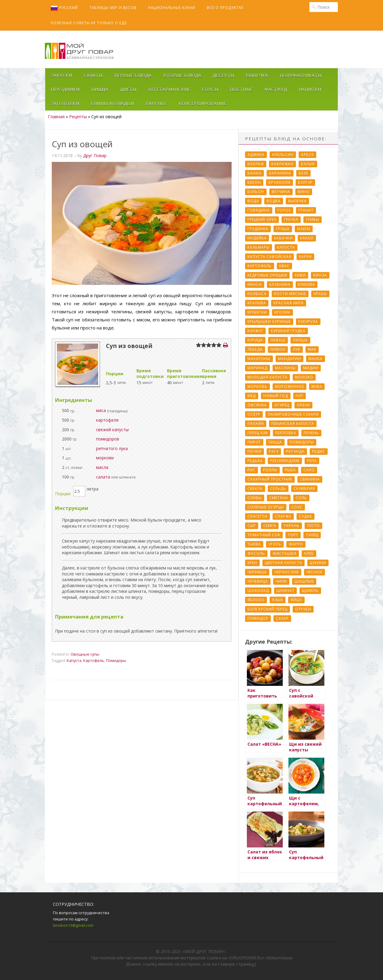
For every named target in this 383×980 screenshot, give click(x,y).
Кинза (320, 275)
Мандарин (289, 359)
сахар (282, 618)
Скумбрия (304, 489)
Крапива (257, 303)
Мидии (311, 368)
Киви (300, 275)
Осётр (254, 414)
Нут (300, 396)
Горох (284, 210)
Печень (311, 433)
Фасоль (256, 553)
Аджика (256, 155)
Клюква (307, 284)
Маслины (285, 368)
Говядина (259, 210)
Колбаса (257, 294)
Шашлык (304, 581)
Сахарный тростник (270, 479)
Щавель (310, 591)
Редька (255, 461)
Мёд (252, 396)
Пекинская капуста (293, 424)
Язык (278, 600)
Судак (306, 516)
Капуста (74, 660)
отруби (303, 609)
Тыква (254, 544)
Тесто (313, 526)
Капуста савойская (269, 257)
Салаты (93, 75)
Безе (303, 173)
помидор (258, 618)
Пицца (100, 89)
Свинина (310, 479)
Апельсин (283, 155)
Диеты (128, 89)
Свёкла (255, 489)
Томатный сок (264, 535)
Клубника (280, 284)
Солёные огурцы (266, 507)
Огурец (282, 405)
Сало (309, 470)
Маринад (257, 368)
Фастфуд (276, 89)
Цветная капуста (284, 563)
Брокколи (279, 182)
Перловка (286, 433)
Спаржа (283, 516)
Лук (297, 349)
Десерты (224, 75)
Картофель (94, 660)
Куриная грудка (288, 331)
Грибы (313, 219)
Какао (307, 238)
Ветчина (281, 192)
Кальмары (259, 247)
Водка (274, 201)
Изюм (304, 229)
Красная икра (289, 303)
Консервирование (203, 103)
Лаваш (278, 340)
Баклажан (282, 164)
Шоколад (258, 591)
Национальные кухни (172, 7)
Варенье (156, 103)
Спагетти (257, 516)
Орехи (303, 405)
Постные (241, 89)
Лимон (278, 349)
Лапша (300, 340)
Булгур (305, 182)
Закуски (61, 75)
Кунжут (255, 331)
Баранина (280, 173)
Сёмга (270, 526)
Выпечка (257, 75)
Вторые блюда (182, 75)
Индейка (257, 238)
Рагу (274, 451)
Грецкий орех (262, 219)
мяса (101, 410)
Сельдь (278, 489)
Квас (284, 266)
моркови (105, 458)
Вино (304, 192)
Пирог (254, 442)
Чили (281, 581)
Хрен (252, 563)
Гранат (306, 210)
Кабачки (283, 238)
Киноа (255, 284)
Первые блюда (133, 75)
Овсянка (257, 405)
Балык (308, 164)
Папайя (256, 424)
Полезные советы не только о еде (89, 23)
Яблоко (256, 600)
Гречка (291, 219)
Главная (56, 117)
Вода (253, 201)
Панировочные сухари (293, 414)
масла (102, 467)
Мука (317, 386)
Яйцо (296, 600)
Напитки (310, 89)
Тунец (312, 535)
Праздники (65, 89)
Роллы (270, 470)
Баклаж (256, 164)
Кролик (282, 312)
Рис (251, 470)
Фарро (296, 544)
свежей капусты (112, 430)
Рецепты (78, 117)
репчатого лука (112, 448)
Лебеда (255, 349)
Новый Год (276, 396)
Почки (254, 451)
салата (103, 477)
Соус (297, 507)
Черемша (257, 572)
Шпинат (285, 591)
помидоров (108, 439)
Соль (301, 498)
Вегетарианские (169, 89)
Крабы (320, 294)
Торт (293, 535)
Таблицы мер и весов (113, 7)
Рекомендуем (285, 461)
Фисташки (285, 553)
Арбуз (307, 155)
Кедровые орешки (267, 275)
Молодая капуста (268, 377)
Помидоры (116, 660)
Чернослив (287, 572)
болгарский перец (268, 609)
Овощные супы (85, 654)
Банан (254, 173)
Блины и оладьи (113, 103)
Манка (316, 359)
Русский (64, 8)
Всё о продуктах (225, 7)
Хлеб (309, 553)
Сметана (279, 498)
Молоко (304, 377)
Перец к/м (258, 433)
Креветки (257, 312)
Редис (319, 451)
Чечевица (258, 581)
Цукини (318, 563)
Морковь (257, 386)
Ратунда (295, 451)
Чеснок (314, 572)
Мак (312, 349)
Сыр (252, 526)
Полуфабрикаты (301, 75)
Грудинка (258, 229)
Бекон (254, 182)
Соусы (210, 89)
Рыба (290, 470)
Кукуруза (308, 322)
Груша (283, 229)
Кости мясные (290, 294)
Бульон (256, 192)
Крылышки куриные (269, 322)
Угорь (275, 544)
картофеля (107, 420)
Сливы (255, 498)
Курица (255, 340)
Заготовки (65, 103)
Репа (312, 461)
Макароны (259, 359)
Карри (305, 257)
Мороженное (289, 386)
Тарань (292, 526)
